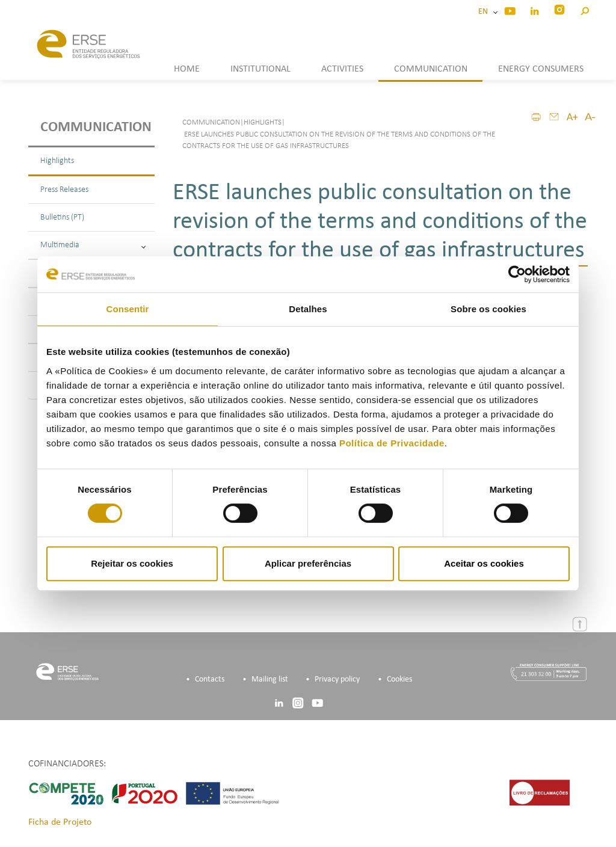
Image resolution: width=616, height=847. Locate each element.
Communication (96, 128)
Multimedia (93, 245)
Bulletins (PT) (62, 217)
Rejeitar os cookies (132, 563)
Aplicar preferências (308, 563)
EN (485, 12)
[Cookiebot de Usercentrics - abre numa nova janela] (517, 274)
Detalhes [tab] (308, 309)
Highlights (57, 161)
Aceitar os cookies (484, 563)
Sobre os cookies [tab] (488, 309)
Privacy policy (337, 679)
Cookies (399, 679)
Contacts (210, 679)
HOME (187, 69)
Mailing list (270, 679)
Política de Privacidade (392, 443)
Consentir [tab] (128, 309)
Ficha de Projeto (60, 822)
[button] (584, 9)
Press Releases (64, 190)
